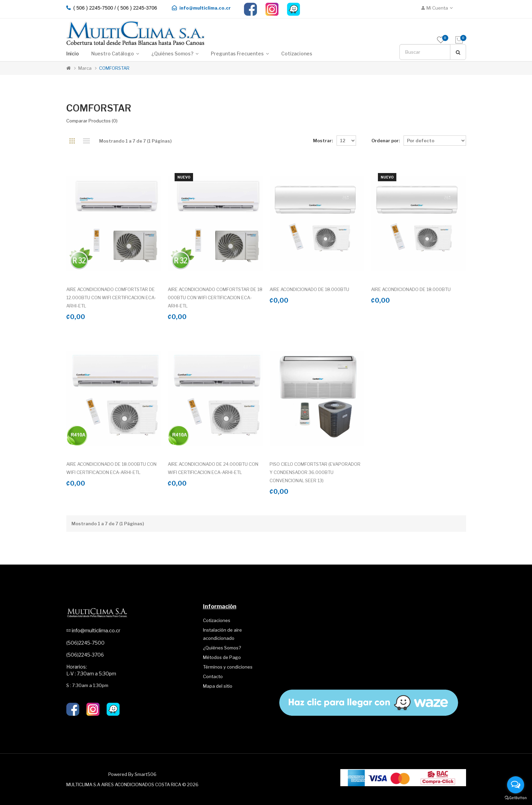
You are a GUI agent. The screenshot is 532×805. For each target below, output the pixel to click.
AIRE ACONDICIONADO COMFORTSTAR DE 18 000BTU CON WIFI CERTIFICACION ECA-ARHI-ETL (215, 298)
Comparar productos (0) (92, 121)
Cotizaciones (217, 620)
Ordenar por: (386, 141)
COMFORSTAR (114, 68)
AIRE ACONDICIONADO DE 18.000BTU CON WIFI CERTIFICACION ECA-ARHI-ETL (111, 468)
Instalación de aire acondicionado (222, 634)
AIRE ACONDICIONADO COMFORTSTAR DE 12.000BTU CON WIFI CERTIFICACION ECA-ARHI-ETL (111, 298)
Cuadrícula (72, 141)
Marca (85, 68)
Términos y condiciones (228, 667)
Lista (87, 141)
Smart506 (146, 774)
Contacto (213, 676)
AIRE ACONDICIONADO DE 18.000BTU (309, 289)
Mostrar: (323, 141)
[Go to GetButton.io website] (516, 798)
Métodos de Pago (222, 657)
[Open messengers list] (516, 785)
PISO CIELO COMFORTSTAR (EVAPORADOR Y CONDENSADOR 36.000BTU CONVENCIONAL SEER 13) (315, 472)
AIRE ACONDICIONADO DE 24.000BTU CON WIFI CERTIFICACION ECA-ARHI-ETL (213, 468)
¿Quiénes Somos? (222, 648)
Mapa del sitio (218, 686)
